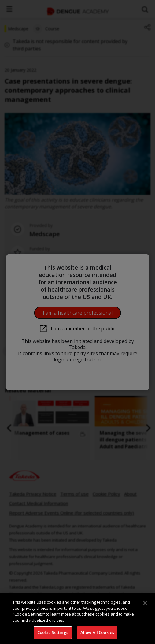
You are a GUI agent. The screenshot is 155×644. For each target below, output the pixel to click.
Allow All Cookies (97, 632)
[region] (77, 619)
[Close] (145, 603)
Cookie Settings (53, 632)
